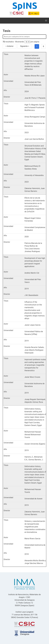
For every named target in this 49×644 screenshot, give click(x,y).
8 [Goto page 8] (43, 46)
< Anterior (9, 46)
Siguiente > (25, 46)
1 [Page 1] (37, 46)
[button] (46, 21)
